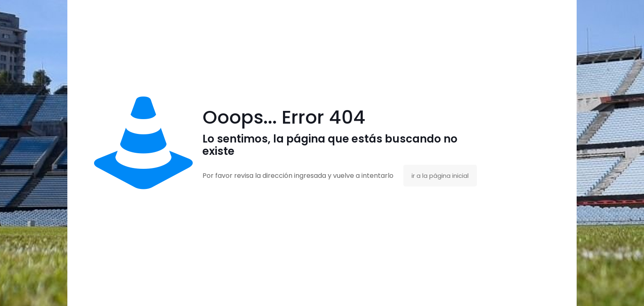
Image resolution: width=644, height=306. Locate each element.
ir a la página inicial (440, 176)
